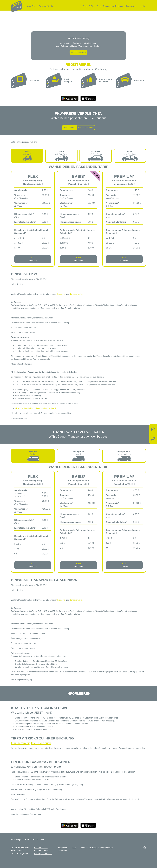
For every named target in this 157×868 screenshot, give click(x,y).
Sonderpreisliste (76, 294)
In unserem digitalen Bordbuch (31, 743)
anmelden (78, 52)
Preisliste (61, 294)
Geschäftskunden (86, 127)
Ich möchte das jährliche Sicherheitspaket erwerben (35, 408)
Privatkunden (69, 127)
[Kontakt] (153, 434)
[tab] (27, 156)
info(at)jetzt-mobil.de (43, 853)
